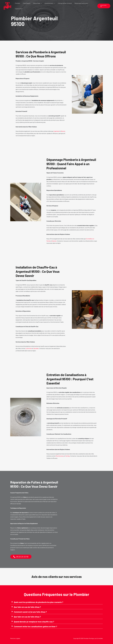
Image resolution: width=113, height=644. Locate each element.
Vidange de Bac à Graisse (64, 3)
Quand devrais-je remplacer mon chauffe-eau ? (34, 621)
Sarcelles (36, 348)
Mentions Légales (15, 638)
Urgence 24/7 (19, 9)
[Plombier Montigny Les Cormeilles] (7, 6)
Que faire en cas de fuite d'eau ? (28, 607)
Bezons (63, 131)
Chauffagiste (26, 3)
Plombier (17, 3)
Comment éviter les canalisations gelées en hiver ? (36, 626)
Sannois (54, 241)
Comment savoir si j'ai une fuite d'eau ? (31, 612)
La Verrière (29, 348)
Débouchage (37, 3)
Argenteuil (56, 131)
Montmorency (60, 456)
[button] (41, 3)
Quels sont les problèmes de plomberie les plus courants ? (39, 602)
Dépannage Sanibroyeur (81, 3)
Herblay (68, 456)
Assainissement (49, 3)
